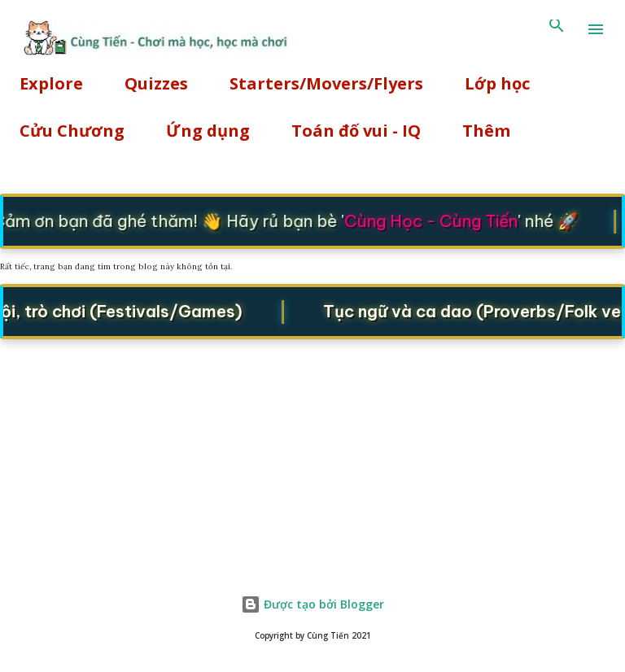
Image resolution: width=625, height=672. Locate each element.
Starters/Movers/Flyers (326, 83)
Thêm (486, 131)
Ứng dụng (208, 131)
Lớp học (497, 83)
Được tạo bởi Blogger (312, 604)
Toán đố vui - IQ (356, 131)
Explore (51, 83)
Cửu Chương (72, 131)
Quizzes (156, 83)
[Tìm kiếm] (557, 29)
